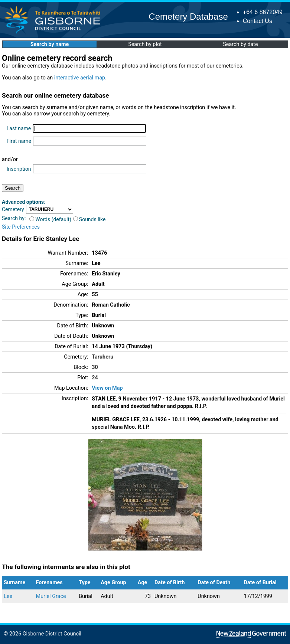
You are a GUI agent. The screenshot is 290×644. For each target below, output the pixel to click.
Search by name (50, 44)
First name (19, 141)
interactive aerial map (80, 78)
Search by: (14, 218)
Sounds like (89, 219)
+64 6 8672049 (263, 12)
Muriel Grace (51, 596)
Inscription (19, 169)
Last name (19, 128)
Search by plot (145, 44)
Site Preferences (21, 227)
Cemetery (13, 209)
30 (95, 367)
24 (95, 378)
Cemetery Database (188, 17)
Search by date (240, 44)
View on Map (107, 388)
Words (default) (50, 219)
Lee (8, 596)
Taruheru (102, 357)
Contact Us (258, 21)
